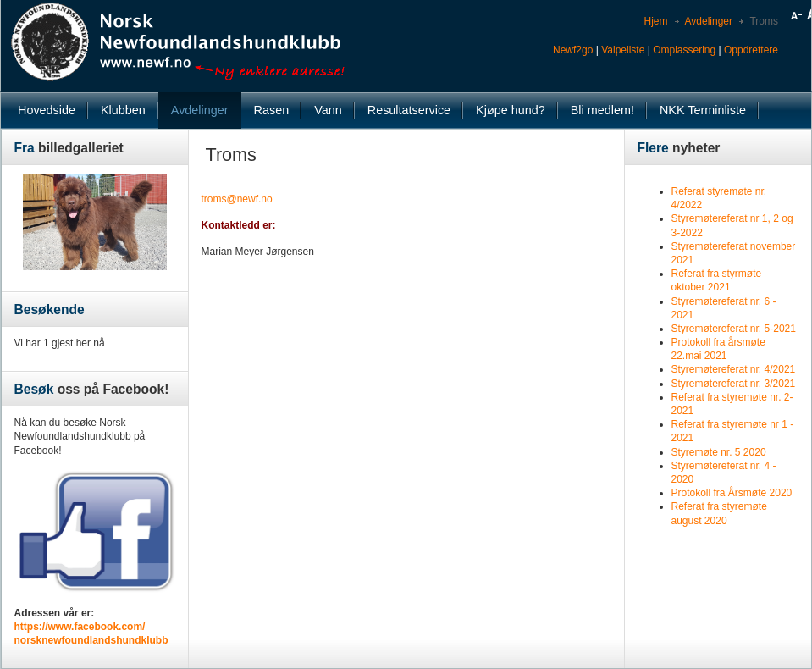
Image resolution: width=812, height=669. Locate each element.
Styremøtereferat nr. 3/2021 (734, 384)
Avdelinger (709, 21)
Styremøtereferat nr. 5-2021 (734, 329)
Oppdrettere (751, 50)
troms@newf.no (237, 199)
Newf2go (573, 50)
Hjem (655, 21)
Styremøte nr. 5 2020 (719, 452)
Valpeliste (623, 50)
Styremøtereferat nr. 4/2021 (734, 369)
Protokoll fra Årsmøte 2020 (732, 493)
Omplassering (684, 50)
